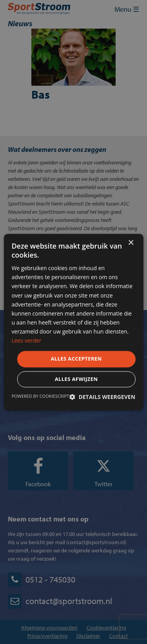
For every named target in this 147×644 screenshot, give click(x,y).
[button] (102, 397)
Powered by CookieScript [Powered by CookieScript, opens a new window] (40, 396)
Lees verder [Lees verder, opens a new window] (26, 340)
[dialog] (73, 322)
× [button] (131, 243)
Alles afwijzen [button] (76, 379)
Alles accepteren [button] (76, 359)
